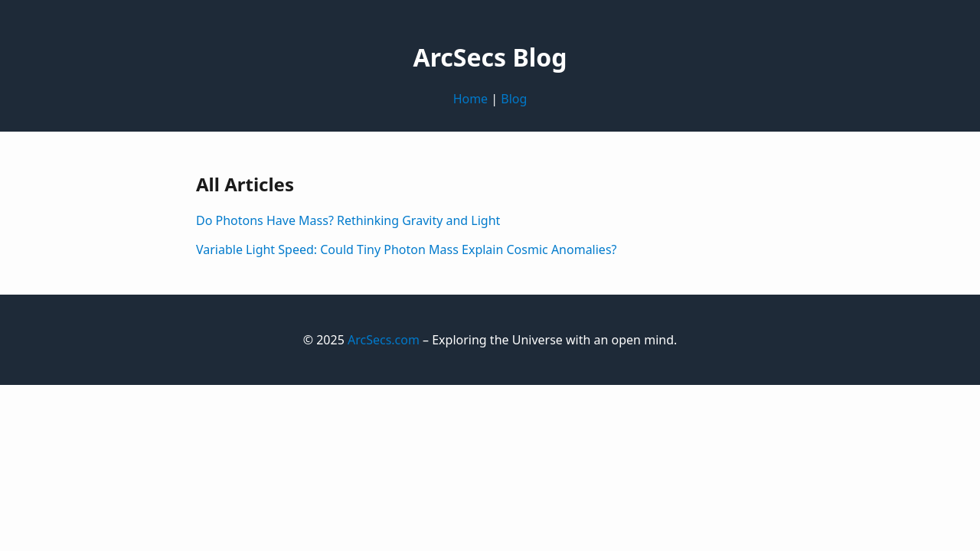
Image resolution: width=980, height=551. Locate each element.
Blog (514, 99)
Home (471, 99)
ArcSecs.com (384, 340)
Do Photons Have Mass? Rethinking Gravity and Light (348, 220)
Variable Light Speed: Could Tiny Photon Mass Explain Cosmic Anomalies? (407, 249)
